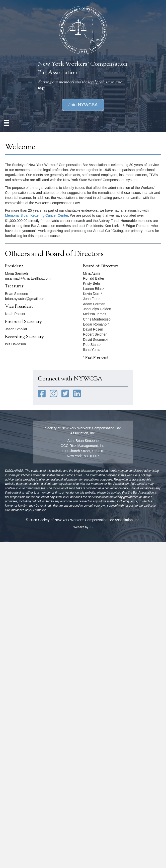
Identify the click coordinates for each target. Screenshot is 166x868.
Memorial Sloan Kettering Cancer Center (36, 215)
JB (91, 527)
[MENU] (7, 123)
